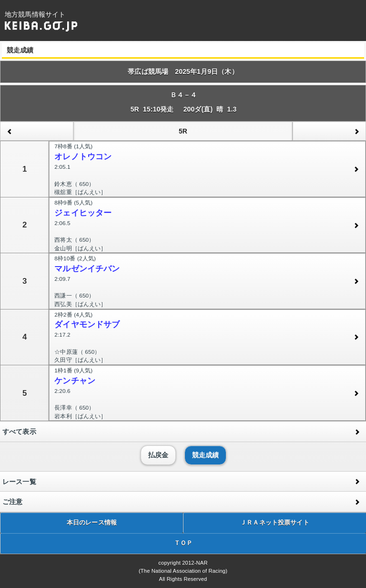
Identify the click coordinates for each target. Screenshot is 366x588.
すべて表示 (19, 432)
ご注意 (12, 502)
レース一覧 (19, 482)
